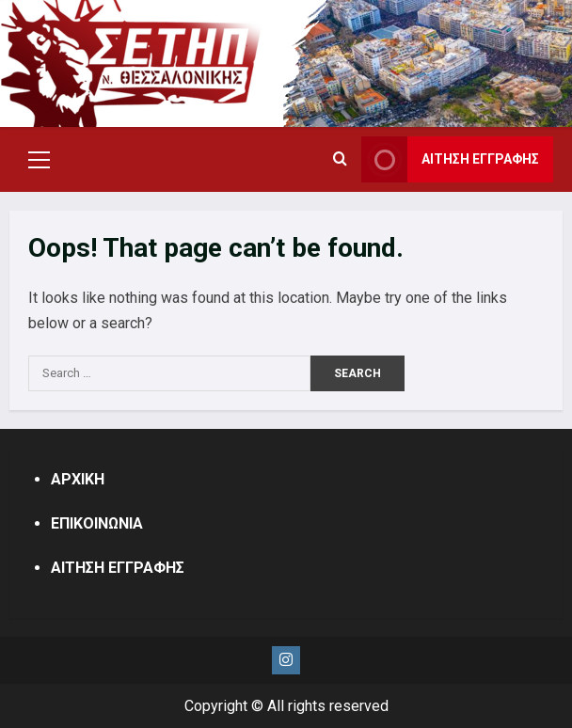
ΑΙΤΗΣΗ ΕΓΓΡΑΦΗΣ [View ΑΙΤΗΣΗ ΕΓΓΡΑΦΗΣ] (450, 159)
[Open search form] (340, 160)
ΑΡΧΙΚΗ (78, 479)
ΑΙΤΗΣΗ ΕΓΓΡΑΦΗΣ (118, 568)
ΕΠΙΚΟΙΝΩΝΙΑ (97, 523)
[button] (39, 160)
